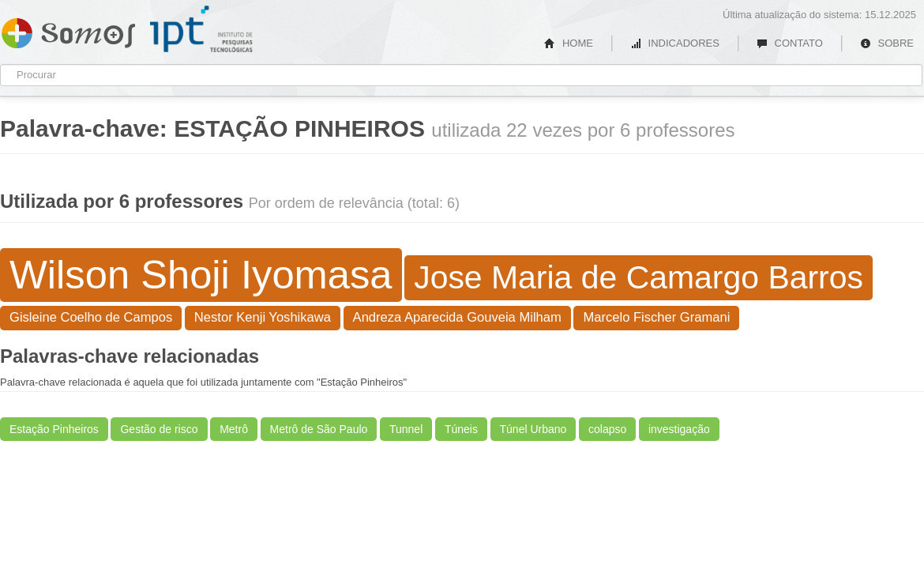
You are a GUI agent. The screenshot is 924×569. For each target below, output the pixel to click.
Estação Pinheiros (54, 429)
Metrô (234, 429)
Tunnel (406, 429)
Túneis (461, 429)
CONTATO (790, 43)
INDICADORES (675, 43)
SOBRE (887, 43)
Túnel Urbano (533, 429)
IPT (201, 29)
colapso (607, 429)
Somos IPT (68, 30)
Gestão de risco (159, 429)
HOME (569, 43)
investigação (679, 429)
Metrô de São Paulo (319, 429)
